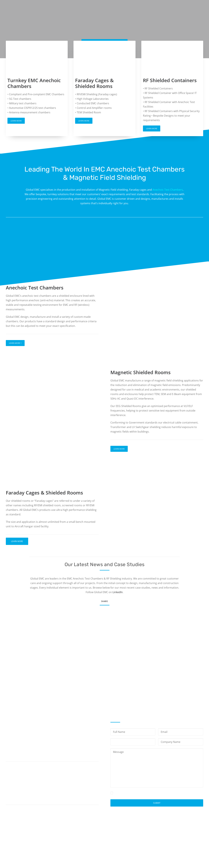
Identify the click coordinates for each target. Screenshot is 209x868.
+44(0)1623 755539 (29, 789)
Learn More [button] (16, 121)
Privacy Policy (156, 793)
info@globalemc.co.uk (30, 797)
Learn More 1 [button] (15, 343)
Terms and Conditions (176, 838)
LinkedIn (118, 592)
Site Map (198, 838)
